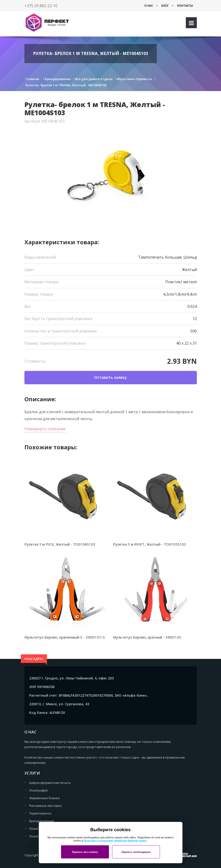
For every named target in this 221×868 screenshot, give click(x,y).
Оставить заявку (110, 377)
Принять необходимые (136, 852)
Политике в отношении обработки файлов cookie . (115, 841)
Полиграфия (38, 790)
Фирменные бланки (44, 798)
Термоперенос (40, 813)
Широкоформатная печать (50, 783)
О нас (149, 6)
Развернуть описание (45, 429)
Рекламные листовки (45, 806)
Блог (165, 6)
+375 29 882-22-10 (41, 6)
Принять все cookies (85, 852)
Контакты (185, 6)
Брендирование (42, 821)
